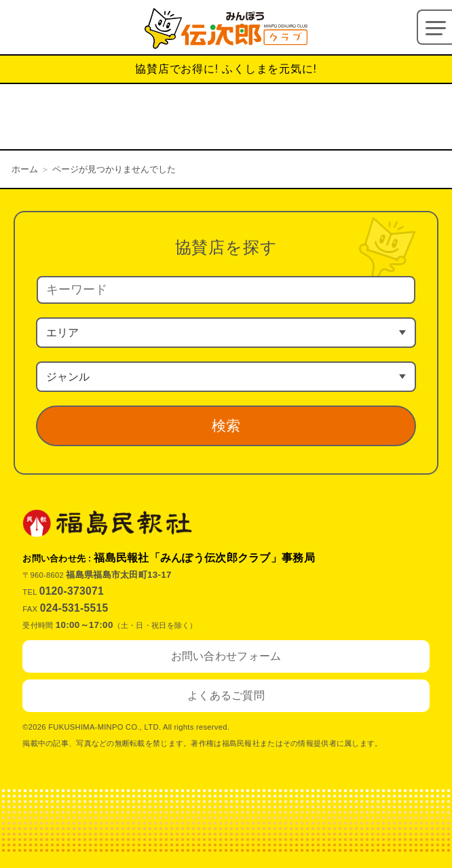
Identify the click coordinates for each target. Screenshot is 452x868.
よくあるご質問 (226, 695)
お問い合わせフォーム (226, 656)
